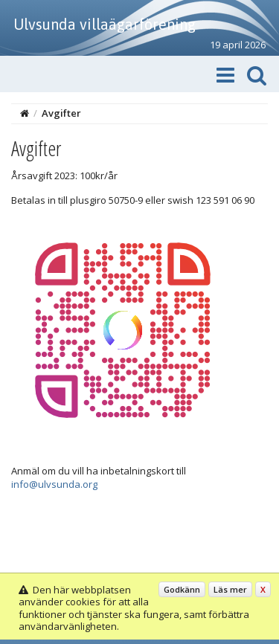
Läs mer (230, 589)
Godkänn (182, 589)
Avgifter (61, 113)
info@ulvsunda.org (54, 484)
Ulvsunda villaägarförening (105, 24)
